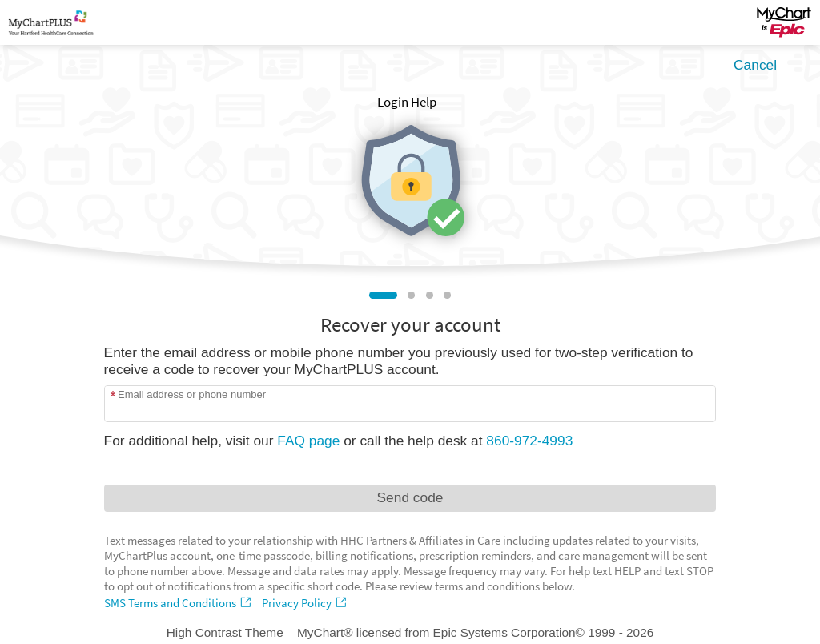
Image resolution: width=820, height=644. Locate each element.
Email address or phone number (192, 394)
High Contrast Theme (225, 632)
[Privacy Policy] (306, 603)
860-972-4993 (529, 441)
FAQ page (308, 441)
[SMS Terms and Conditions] (179, 603)
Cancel (755, 65)
